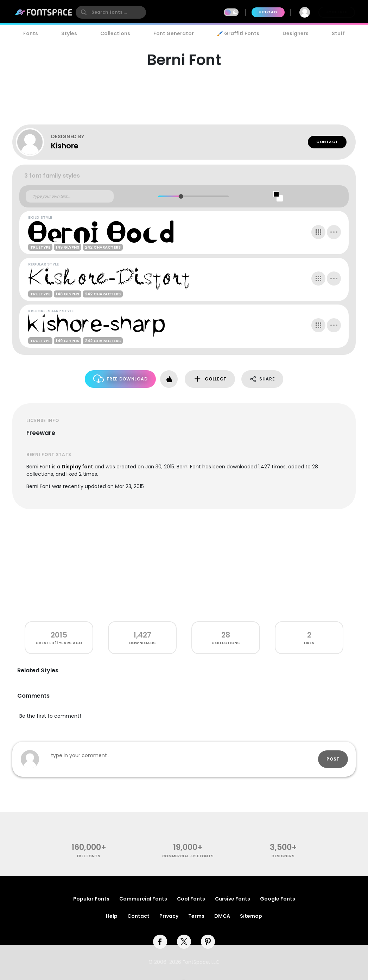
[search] (111, 12)
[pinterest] (208, 942)
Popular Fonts (91, 899)
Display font (77, 467)
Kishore (65, 146)
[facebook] (160, 942)
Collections (115, 33)
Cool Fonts (191, 899)
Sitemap (251, 916)
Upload (268, 12)
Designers (296, 33)
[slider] (181, 196)
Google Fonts (278, 899)
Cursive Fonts (233, 899)
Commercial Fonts (143, 899)
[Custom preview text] (70, 197)
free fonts (89, 856)
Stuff (338, 33)
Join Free (337, 12)
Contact (327, 142)
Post (333, 759)
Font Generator (174, 33)
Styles (69, 33)
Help (112, 916)
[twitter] (184, 942)
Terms (196, 916)
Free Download (120, 379)
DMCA (222, 916)
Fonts (31, 33)
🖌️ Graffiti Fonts (238, 33)
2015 (59, 635)
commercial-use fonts (188, 856)
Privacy (169, 916)
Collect (210, 379)
